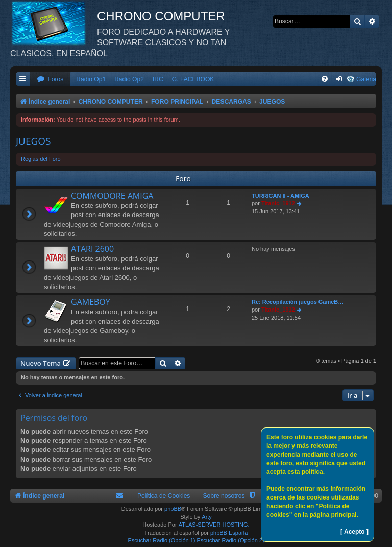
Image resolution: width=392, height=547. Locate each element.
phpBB (173, 509)
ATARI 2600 (92, 249)
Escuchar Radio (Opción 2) (231, 540)
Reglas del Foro (41, 159)
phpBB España (229, 533)
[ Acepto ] (354, 532)
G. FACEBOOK (193, 79)
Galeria (366, 79)
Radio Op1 (91, 79)
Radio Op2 (129, 79)
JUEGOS (33, 141)
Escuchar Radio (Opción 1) (161, 540)
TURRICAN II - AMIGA (280, 196)
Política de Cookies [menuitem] (164, 496)
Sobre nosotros (224, 496)
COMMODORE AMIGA (112, 196)
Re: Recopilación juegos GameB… (298, 302)
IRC (158, 79)
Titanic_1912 (278, 203)
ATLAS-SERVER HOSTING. (214, 525)
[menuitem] (50, 79)
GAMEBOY (91, 302)
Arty (207, 517)
